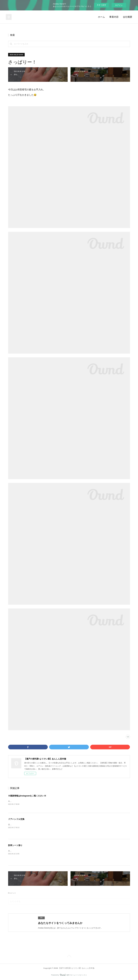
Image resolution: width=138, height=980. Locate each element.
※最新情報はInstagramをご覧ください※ (27, 796)
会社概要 (128, 17)
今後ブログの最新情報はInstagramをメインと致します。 (30, 801)
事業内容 (114, 17)
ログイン (119, 5)
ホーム (101, 17)
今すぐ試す (102, 5)
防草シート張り (15, 845)
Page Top (69, 957)
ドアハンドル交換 (16, 819)
